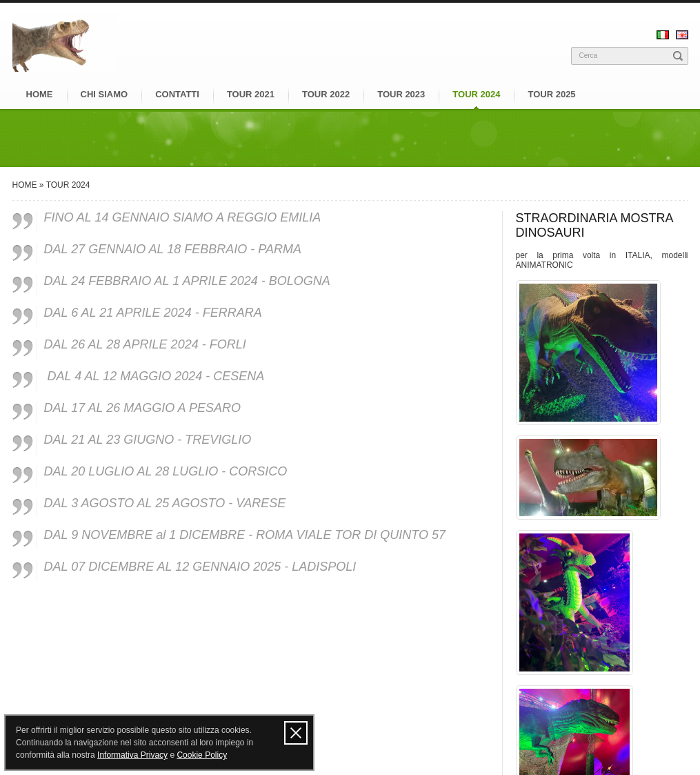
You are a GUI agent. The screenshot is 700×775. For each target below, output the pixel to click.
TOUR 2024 (476, 94)
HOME (40, 94)
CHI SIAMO (104, 94)
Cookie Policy (202, 755)
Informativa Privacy (132, 755)
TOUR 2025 (551, 94)
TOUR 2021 (251, 94)
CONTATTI (177, 94)
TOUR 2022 (326, 94)
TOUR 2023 (401, 94)
